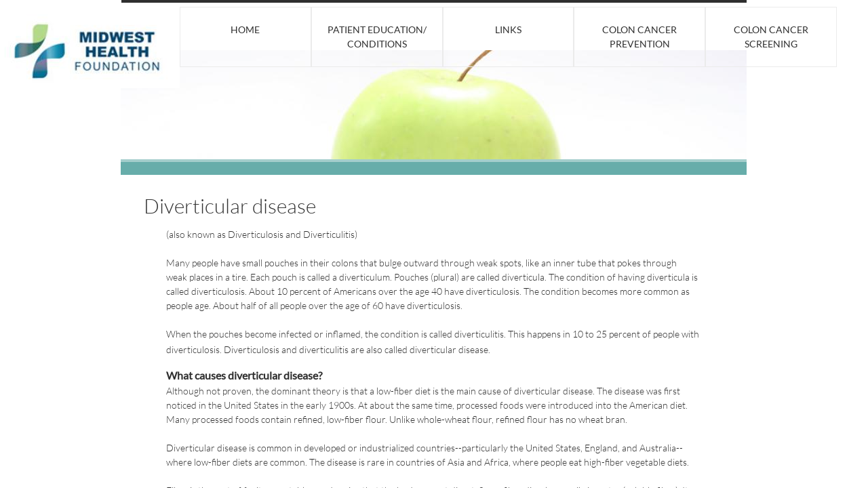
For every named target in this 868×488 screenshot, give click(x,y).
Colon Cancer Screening (771, 37)
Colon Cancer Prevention (639, 37)
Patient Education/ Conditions (377, 37)
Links (508, 29)
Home (245, 29)
